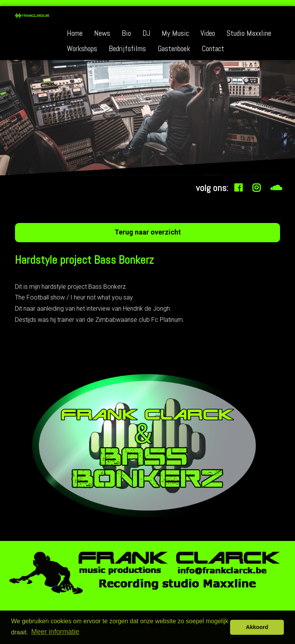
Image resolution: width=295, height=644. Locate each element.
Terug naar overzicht (148, 232)
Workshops (82, 48)
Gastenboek (174, 48)
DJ (146, 33)
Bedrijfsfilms (127, 48)
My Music (175, 33)
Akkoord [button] (257, 627)
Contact (213, 48)
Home (75, 33)
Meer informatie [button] (55, 632)
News (102, 33)
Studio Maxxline (249, 33)
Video (208, 33)
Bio (126, 33)
